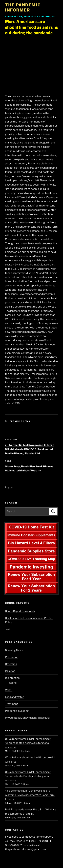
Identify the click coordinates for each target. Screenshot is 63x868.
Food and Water (14, 697)
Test (8, 629)
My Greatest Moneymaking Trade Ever (28, 718)
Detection (11, 664)
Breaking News (20, 421)
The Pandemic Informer (23, 8)
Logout (9, 487)
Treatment (11, 704)
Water (9, 690)
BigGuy (50, 17)
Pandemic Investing (17, 711)
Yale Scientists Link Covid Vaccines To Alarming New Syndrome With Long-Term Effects (30, 795)
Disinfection (12, 678)
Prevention (12, 657)
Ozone (13, 683)
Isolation (10, 671)
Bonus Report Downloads (20, 611)
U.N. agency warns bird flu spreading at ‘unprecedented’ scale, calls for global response (28, 743)
